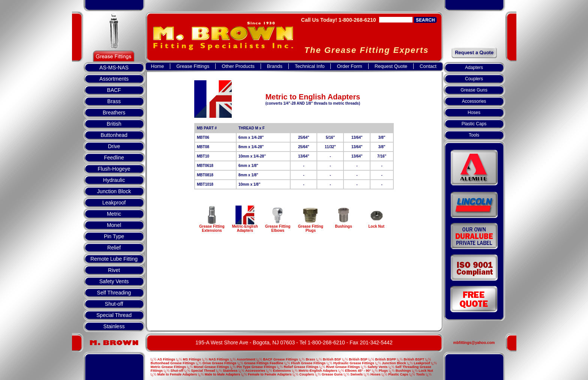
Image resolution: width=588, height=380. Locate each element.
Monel (114, 225)
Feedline (114, 158)
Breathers (114, 113)
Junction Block (114, 191)
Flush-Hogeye (114, 169)
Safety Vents (114, 281)
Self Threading (114, 293)
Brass (114, 101)
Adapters (474, 68)
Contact (428, 66)
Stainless (114, 326)
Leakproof (114, 203)
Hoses (474, 113)
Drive (114, 146)
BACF (114, 90)
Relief (114, 248)
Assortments (114, 79)
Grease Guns (474, 90)
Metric (114, 214)
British (114, 124)
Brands (275, 66)
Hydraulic (114, 180)
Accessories (474, 101)
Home (158, 66)
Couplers (474, 79)
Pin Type (114, 236)
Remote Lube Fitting (114, 259)
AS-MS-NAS (114, 68)
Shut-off (114, 304)
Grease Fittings (193, 66)
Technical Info (310, 66)
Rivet (114, 270)
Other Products (238, 66)
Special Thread (114, 315)
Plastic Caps (474, 124)
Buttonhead (114, 135)
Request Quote (391, 66)
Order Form (349, 66)
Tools (474, 135)
